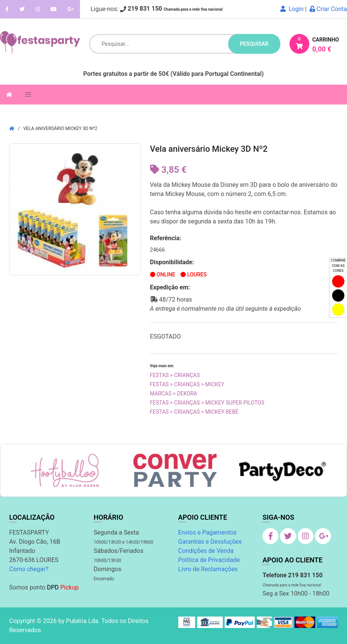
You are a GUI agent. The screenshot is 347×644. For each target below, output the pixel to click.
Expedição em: (170, 287)
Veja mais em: (162, 366)
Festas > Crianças (175, 375)
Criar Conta (328, 9)
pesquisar (254, 44)
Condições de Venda (206, 551)
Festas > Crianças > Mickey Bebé (194, 412)
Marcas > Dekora (174, 393)
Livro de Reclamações (208, 569)
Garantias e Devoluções (210, 542)
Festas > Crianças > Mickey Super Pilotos (207, 403)
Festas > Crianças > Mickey (187, 384)
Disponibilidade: (172, 262)
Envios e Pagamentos (208, 532)
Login (292, 9)
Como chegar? (29, 569)
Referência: (166, 238)
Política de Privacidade (209, 560)
